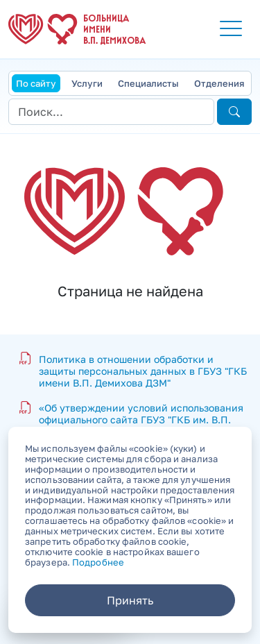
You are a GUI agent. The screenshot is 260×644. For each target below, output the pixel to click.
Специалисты (148, 83)
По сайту (36, 83)
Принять (130, 600)
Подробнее (98, 562)
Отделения (219, 83)
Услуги (87, 83)
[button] (231, 29)
